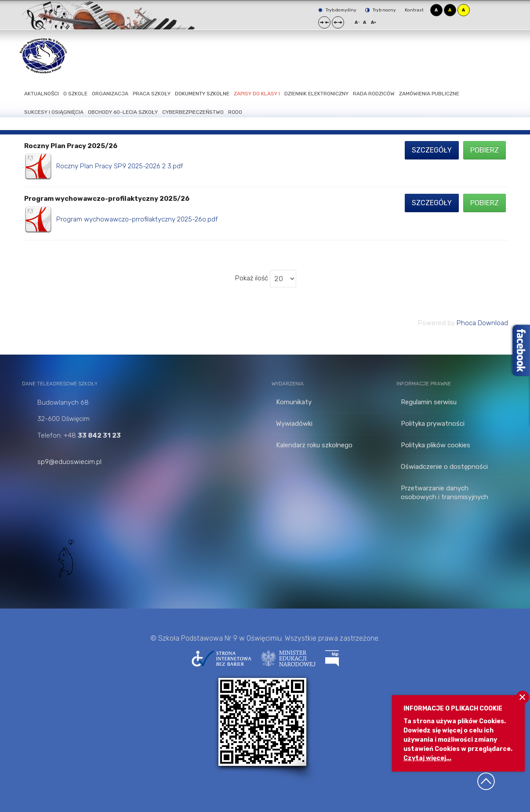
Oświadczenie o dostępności (444, 467)
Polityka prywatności (433, 424)
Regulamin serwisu (429, 402)
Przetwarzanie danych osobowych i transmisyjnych (445, 493)
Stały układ (324, 22)
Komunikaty (294, 402)
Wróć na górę (486, 781)
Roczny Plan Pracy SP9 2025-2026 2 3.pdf (120, 166)
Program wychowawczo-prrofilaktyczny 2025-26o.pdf (137, 219)
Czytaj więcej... (427, 758)
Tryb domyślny (337, 10)
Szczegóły (432, 150)
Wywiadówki (294, 424)
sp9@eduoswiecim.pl (69, 462)
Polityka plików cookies (436, 445)
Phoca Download (482, 323)
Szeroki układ (338, 22)
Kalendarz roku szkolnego (314, 445)
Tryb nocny (381, 10)
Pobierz (485, 150)
